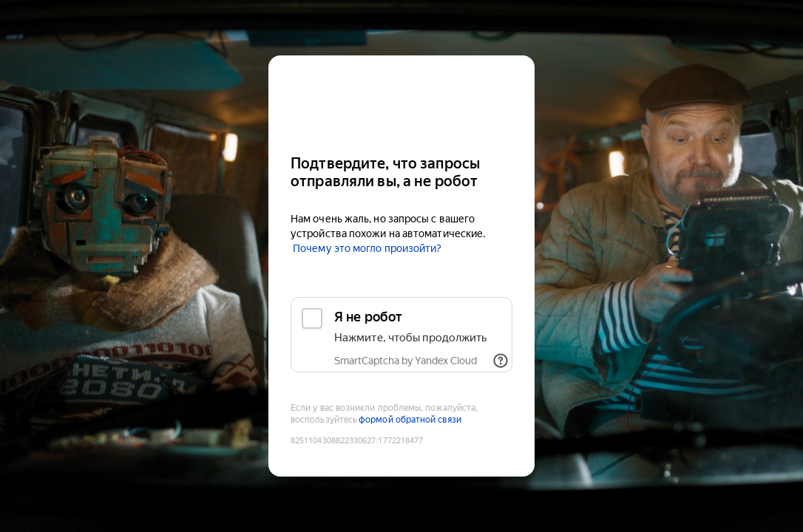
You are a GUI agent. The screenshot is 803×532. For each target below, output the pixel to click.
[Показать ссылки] (501, 361)
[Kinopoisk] (402, 99)
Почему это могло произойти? (367, 248)
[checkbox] (402, 335)
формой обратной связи (410, 420)
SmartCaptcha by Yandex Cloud (406, 361)
